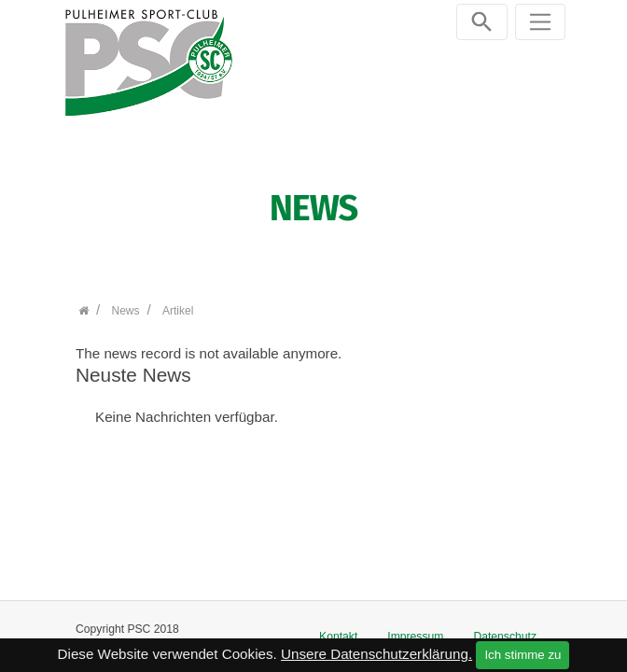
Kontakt (338, 637)
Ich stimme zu (522, 655)
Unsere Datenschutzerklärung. (376, 654)
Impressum (415, 637)
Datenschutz (505, 637)
